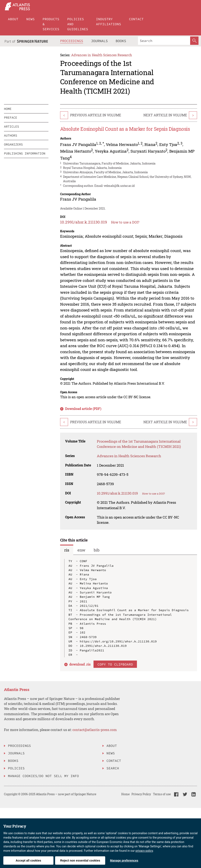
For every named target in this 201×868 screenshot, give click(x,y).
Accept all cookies (28, 860)
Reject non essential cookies (80, 860)
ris (67, 550)
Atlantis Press (17, 689)
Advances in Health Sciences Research (102, 55)
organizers (13, 144)
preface (11, 117)
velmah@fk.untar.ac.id (119, 186)
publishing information (25, 153)
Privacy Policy (141, 794)
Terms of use (162, 794)
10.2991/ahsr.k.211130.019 (84, 222)
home (8, 109)
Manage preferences (124, 860)
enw (81, 550)
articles (11, 126)
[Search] (164, 41)
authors (11, 135)
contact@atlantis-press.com (95, 730)
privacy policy (144, 851)
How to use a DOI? (125, 222)
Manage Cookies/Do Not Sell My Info (43, 776)
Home (125, 794)
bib (97, 550)
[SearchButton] (194, 41)
